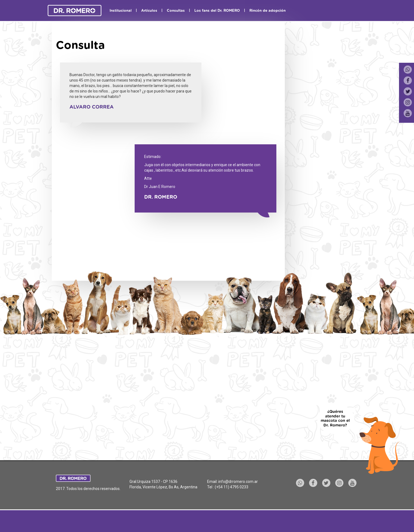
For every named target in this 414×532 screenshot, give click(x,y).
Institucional (121, 11)
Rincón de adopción (268, 11)
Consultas (176, 11)
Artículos (149, 11)
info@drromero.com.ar (238, 482)
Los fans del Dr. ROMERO (217, 11)
